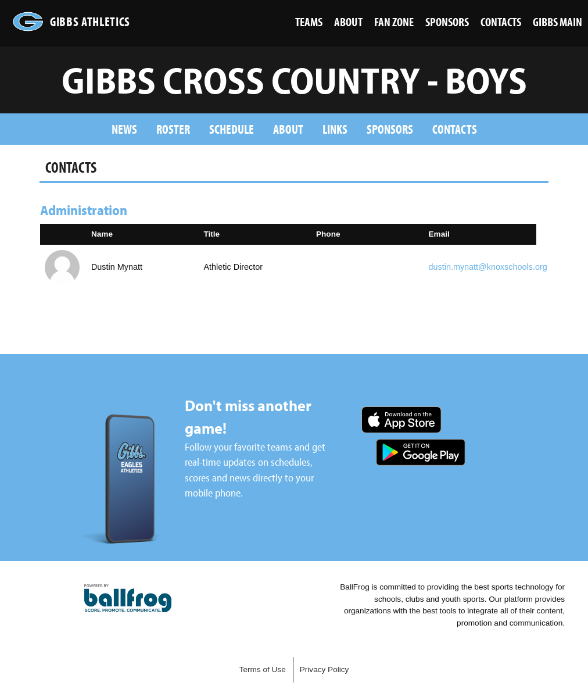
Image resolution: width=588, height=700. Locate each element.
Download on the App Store (401, 420)
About (288, 129)
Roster (173, 129)
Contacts (455, 129)
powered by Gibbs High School (128, 598)
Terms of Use (263, 669)
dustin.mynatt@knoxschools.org (488, 267)
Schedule (232, 129)
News (124, 129)
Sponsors (390, 129)
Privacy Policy (325, 669)
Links (335, 129)
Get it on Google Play (421, 452)
